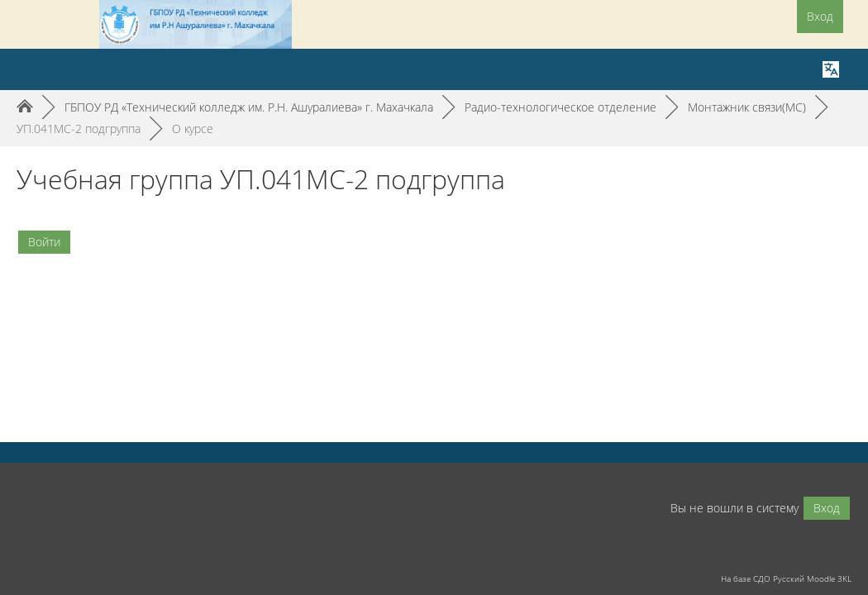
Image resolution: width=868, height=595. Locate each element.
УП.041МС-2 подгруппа (79, 129)
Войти (44, 242)
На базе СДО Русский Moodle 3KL (786, 578)
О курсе (193, 129)
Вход (820, 16)
